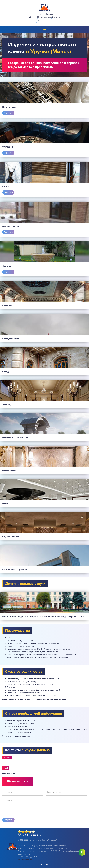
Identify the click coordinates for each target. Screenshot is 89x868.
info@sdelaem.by (9, 773)
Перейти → (8, 113)
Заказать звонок (45, 21)
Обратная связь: (18, 781)
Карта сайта (44, 864)
